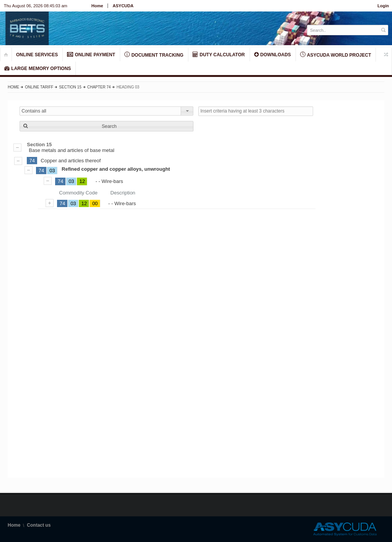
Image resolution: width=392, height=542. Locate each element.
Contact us (39, 525)
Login (383, 6)
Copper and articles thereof (71, 161)
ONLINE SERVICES (37, 55)
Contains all (34, 111)
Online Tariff (39, 87)
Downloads (273, 55)
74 (32, 161)
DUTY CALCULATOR (219, 55)
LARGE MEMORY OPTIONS (38, 68)
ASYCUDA (123, 6)
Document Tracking (154, 55)
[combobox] (106, 111)
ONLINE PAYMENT (91, 55)
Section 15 (70, 87)
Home (97, 6)
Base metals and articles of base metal (196, 147)
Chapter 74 (99, 87)
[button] (106, 126)
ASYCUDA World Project (336, 55)
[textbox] (344, 30)
